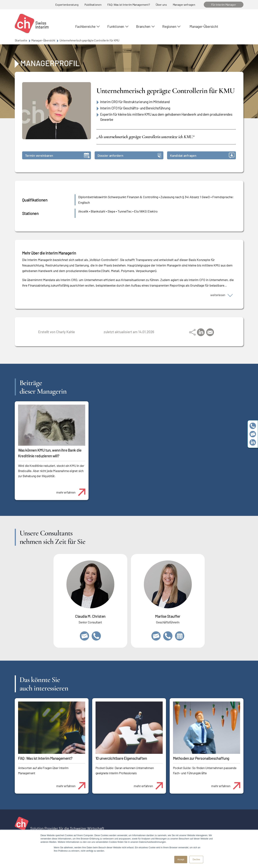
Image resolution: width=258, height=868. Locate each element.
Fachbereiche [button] (85, 26)
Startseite (21, 40)
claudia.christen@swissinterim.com (84, 636)
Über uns (161, 5)
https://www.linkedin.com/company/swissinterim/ (253, 442)
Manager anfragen (184, 5)
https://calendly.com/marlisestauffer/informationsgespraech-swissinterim (180, 636)
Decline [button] (196, 860)
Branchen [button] (143, 26)
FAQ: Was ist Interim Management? (129, 5)
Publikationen (93, 5)
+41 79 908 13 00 (168, 636)
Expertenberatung (67, 5)
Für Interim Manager (224, 5)
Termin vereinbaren (57, 155)
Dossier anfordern (129, 155)
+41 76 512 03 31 (96, 636)
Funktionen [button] (116, 26)
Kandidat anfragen (202, 155)
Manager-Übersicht (204, 26)
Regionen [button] (169, 26)
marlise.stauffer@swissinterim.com (156, 636)
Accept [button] (181, 860)
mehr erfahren (72, 490)
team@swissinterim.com (253, 434)
